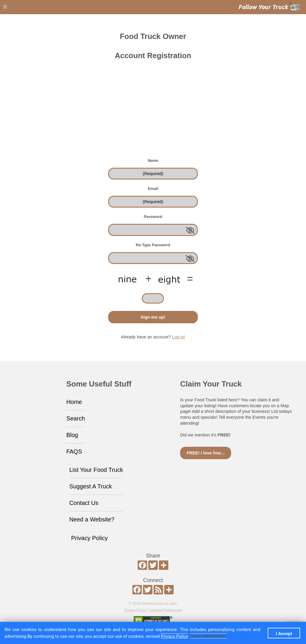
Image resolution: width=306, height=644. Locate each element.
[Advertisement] (153, 113)
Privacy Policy (89, 538)
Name (153, 160)
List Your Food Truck (96, 470)
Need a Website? (92, 519)
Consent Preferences (166, 610)
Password (153, 217)
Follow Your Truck (263, 7)
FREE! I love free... (206, 453)
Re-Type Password (153, 245)
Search (76, 418)
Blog (72, 435)
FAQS (74, 451)
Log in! (179, 337)
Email (153, 189)
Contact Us (84, 503)
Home (74, 402)
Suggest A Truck (91, 486)
